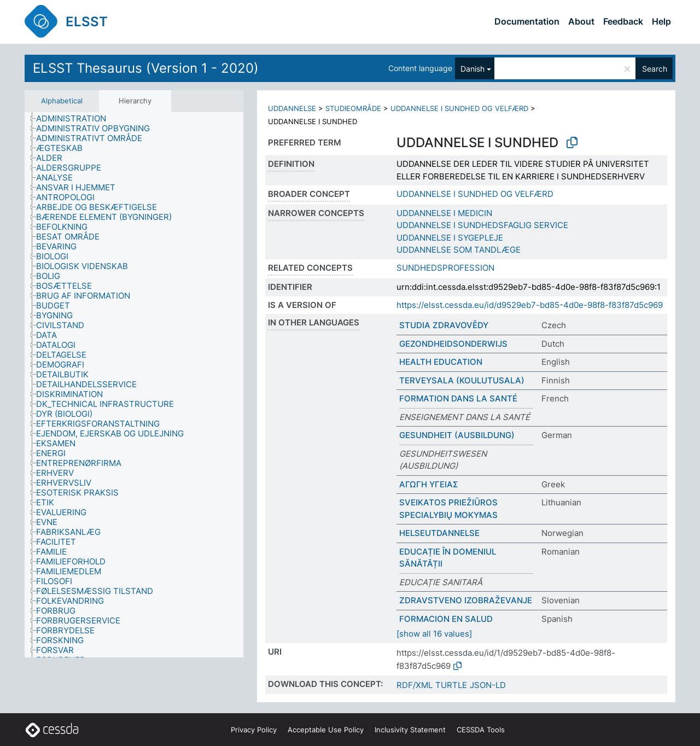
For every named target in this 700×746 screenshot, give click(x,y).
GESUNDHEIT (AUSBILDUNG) (457, 435)
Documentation (527, 21)
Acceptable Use (326, 730)
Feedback (623, 21)
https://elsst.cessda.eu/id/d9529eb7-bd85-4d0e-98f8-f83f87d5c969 (530, 305)
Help (661, 21)
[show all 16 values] (434, 634)
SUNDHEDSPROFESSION (445, 268)
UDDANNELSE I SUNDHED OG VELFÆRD (459, 108)
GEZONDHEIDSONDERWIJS (453, 344)
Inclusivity (410, 730)
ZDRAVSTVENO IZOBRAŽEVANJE (466, 600)
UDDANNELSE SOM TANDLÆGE (459, 250)
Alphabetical (62, 101)
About (581, 21)
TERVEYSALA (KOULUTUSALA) (462, 380)
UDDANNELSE (292, 108)
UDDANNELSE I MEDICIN (444, 213)
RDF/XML (415, 685)
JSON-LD (488, 685)
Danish (472, 69)
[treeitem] (76, 119)
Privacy (254, 730)
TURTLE (451, 685)
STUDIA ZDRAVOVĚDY (444, 325)
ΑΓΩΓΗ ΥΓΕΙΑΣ (429, 484)
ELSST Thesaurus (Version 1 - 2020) (146, 68)
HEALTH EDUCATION (441, 362)
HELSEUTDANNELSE (439, 533)
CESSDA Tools (481, 730)
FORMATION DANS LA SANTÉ (458, 398)
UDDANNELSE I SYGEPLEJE (450, 238)
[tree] (134, 385)
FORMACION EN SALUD (446, 619)
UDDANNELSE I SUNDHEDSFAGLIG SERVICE (482, 225)
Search (655, 69)
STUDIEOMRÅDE (353, 108)
